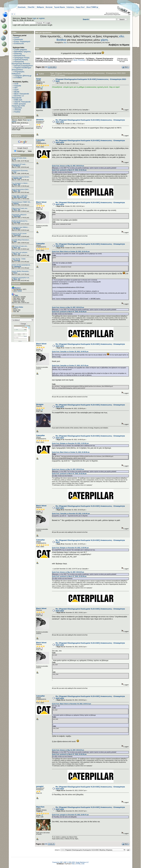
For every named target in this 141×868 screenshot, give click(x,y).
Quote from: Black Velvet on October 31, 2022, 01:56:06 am (71, 452)
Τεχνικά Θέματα (60, 7)
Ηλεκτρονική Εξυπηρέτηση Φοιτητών (21, 63)
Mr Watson (17, 166)
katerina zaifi (18, 178)
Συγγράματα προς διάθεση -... (21, 227)
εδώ (122, 36)
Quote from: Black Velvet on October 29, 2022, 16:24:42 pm (71, 252)
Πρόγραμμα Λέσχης (22, 58)
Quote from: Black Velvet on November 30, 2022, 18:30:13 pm (71, 704)
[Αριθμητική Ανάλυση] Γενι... (20, 221)
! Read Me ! (31, 7)
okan (15, 241)
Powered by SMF (58, 862)
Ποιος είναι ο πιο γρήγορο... (20, 252)
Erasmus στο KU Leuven (19, 234)
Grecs (15, 273)
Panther (17, 112)
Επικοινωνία (19, 43)
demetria (40, 120)
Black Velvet (41, 202)
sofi (15, 159)
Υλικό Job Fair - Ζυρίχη (19, 259)
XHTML (78, 864)
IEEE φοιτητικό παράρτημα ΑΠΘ (19, 105)
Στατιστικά (16, 284)
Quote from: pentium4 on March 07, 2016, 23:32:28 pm (69, 170)
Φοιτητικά (49, 7)
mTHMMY (18, 78)
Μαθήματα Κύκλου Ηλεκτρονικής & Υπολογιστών (67, 58)
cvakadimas (17, 267)
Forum (17, 37)
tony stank (17, 222)
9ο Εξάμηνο (90, 58)
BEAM (17, 92)
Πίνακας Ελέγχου (19, 117)
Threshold (17, 260)
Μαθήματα (40, 7)
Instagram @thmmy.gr (23, 76)
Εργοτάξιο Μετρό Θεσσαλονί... (21, 240)
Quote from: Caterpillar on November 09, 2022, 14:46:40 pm (71, 514)
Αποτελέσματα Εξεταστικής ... (21, 171)
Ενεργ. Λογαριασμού (22, 41)
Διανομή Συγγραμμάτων (23, 66)
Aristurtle (18, 86)
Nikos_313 (17, 185)
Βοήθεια (61, 40)
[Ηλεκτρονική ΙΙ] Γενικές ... (19, 164)
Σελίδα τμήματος (21, 50)
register (42, 18)
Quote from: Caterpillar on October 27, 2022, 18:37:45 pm (70, 366)
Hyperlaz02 (17, 216)
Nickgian (40, 404)
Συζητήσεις (70, 7)
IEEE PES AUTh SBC (20, 197)
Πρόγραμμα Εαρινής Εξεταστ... (21, 177)
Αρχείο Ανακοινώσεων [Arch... (21, 190)
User (15, 172)
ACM (16, 84)
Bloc (74, 864)
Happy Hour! (80, 7)
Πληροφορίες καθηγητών (19, 215)
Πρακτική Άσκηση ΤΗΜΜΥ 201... (21, 202)
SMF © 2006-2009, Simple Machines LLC (76, 862)
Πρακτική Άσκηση (21, 60)
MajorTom (40, 807)
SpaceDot (18, 108)
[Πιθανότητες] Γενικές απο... (20, 208)
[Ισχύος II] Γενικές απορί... (19, 158)
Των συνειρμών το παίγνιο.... (20, 183)
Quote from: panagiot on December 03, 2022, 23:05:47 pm (70, 815)
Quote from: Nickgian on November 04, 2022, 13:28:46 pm (70, 443)
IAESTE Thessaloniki (22, 102)
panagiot (40, 786)
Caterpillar (40, 140)
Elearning (18, 54)
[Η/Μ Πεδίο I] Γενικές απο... (20, 246)
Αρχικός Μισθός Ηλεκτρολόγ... (21, 271)
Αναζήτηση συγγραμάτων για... (21, 278)
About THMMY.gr (92, 7)
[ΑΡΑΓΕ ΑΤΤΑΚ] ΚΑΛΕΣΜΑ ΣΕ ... (22, 265)
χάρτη (104, 40)
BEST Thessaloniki (22, 94)
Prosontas (81, 60)
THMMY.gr (39, 58)
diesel (75, 60)
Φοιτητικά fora (20, 56)
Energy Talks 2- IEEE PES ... (20, 196)
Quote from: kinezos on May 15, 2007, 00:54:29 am (68, 166)
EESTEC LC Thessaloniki (18, 97)
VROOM (18, 110)
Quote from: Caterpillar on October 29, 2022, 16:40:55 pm (70, 352)
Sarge (39, 79)
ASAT (16, 90)
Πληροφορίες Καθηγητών (18, 73)
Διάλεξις (16, 204)
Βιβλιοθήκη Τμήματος (22, 52)
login (35, 18)
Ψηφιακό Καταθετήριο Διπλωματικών (21, 69)
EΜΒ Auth (18, 100)
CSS (83, 864)
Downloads (22, 7)
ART (16, 88)
